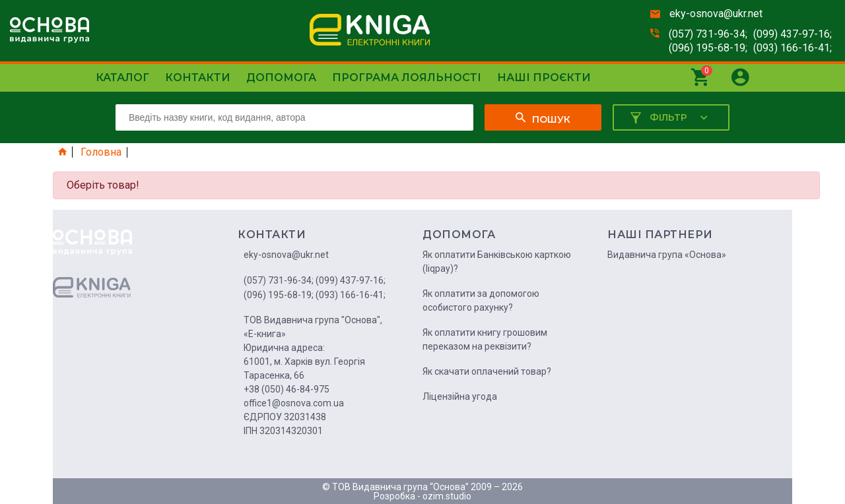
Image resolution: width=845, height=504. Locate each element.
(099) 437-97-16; (793, 34)
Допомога (281, 78)
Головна (101, 152)
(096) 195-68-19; (708, 48)
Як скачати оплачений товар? (487, 371)
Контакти (198, 78)
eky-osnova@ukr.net (716, 14)
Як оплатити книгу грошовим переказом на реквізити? (485, 339)
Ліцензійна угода (460, 396)
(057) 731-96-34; (708, 34)
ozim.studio (447, 496)
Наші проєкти (544, 78)
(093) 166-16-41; (793, 48)
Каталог (122, 78)
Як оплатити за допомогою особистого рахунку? (481, 300)
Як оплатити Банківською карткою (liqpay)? (497, 262)
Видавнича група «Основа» (667, 255)
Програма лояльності (407, 78)
